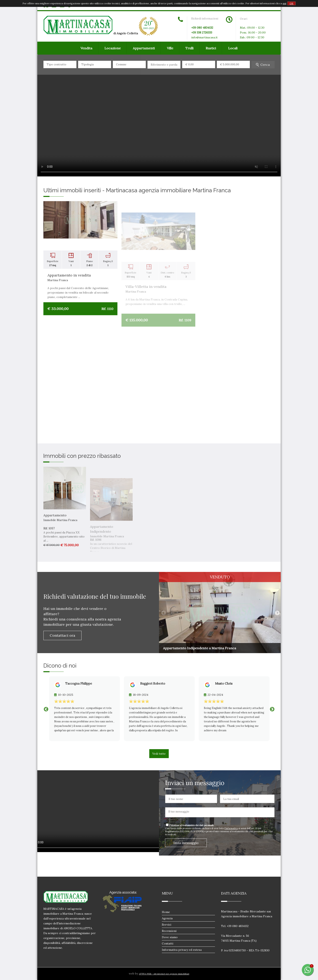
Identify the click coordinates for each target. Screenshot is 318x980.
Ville (170, 48)
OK (292, 3)
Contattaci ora (62, 635)
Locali (233, 48)
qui (284, 3)
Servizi (167, 925)
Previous (163, 613)
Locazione (113, 48)
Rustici (211, 48)
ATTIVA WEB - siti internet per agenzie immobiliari (164, 974)
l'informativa (231, 828)
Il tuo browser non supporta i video (159, 116)
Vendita (86, 48)
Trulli (189, 48)
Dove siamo (170, 937)
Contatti (168, 943)
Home (166, 912)
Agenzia (167, 918)
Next (277, 613)
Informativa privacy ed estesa (182, 950)
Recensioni (169, 931)
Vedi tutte (159, 754)
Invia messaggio (186, 843)
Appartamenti (144, 48)
